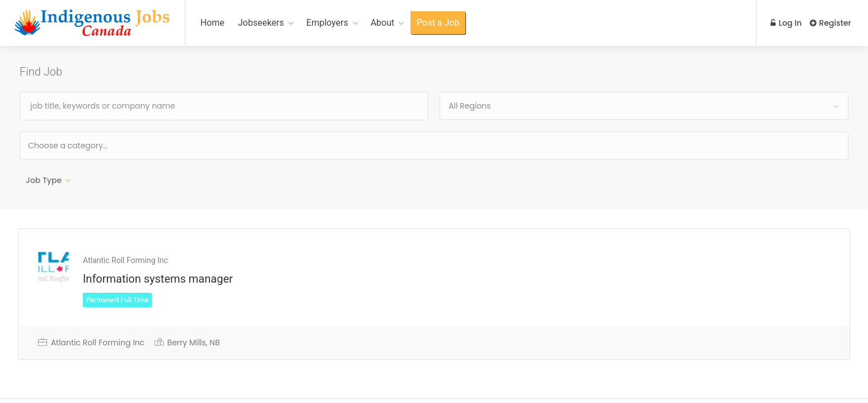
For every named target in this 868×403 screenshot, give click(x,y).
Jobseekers (261, 23)
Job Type (44, 180)
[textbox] (104, 145)
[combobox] (644, 106)
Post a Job (438, 23)
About (383, 23)
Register (830, 23)
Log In (785, 23)
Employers (327, 23)
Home (213, 23)
